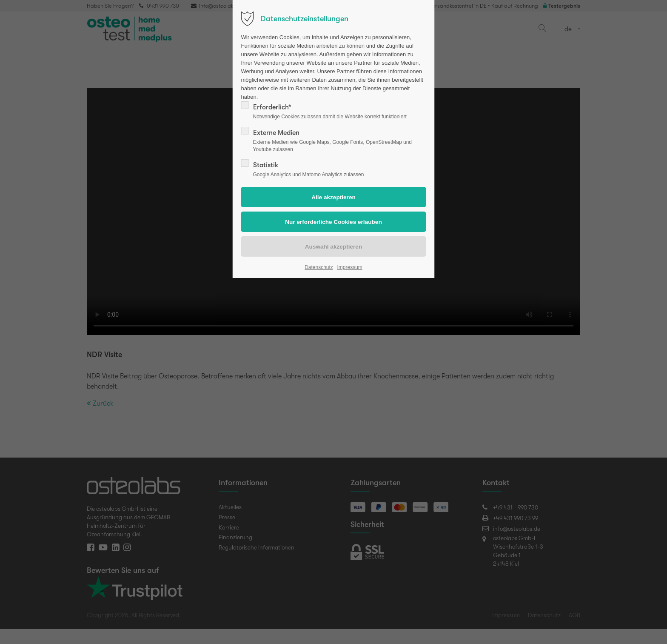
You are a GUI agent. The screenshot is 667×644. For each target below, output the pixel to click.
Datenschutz (319, 267)
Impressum (349, 267)
